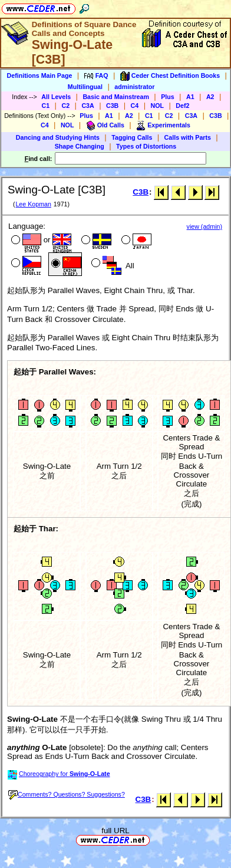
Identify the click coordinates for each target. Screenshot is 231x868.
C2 (65, 106)
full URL (115, 831)
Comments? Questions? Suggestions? (67, 794)
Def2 (182, 106)
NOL (158, 106)
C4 (135, 106)
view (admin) (204, 226)
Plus (168, 97)
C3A (88, 106)
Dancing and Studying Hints (58, 137)
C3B (112, 106)
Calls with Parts (188, 137)
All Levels (56, 97)
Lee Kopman (33, 204)
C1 (46, 106)
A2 (210, 97)
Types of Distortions (146, 146)
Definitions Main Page (40, 75)
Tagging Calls (132, 137)
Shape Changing (80, 146)
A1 (190, 97)
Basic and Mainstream (116, 97)
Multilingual (85, 87)
